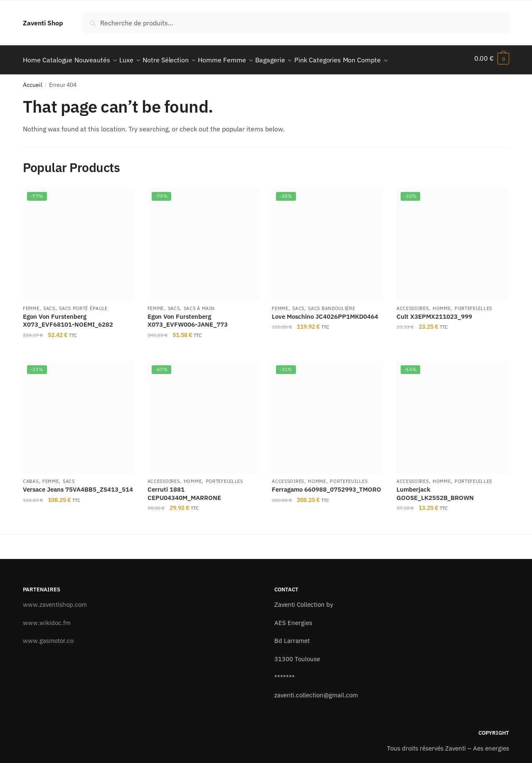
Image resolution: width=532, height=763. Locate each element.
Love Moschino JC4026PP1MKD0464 (325, 312)
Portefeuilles (473, 304)
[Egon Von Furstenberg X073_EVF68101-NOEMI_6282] (79, 240)
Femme (31, 304)
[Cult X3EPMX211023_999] (453, 240)
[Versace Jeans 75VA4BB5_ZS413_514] (79, 413)
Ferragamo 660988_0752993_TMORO (326, 486)
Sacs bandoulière (331, 304)
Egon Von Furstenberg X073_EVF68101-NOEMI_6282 (68, 316)
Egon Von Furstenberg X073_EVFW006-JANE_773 (188, 316)
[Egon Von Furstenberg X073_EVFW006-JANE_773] (204, 240)
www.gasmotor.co (48, 637)
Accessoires (413, 304)
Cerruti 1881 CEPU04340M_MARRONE (184, 490)
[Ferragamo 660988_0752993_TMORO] (328, 413)
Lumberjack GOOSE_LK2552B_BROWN (435, 490)
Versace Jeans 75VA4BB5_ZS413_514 (78, 486)
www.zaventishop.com (55, 600)
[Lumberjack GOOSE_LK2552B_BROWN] (453, 413)
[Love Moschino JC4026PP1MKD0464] (328, 240)
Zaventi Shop (43, 23)
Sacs (49, 304)
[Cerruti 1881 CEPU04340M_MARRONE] (204, 413)
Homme (442, 304)
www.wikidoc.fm (47, 619)
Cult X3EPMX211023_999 (434, 312)
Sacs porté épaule (83, 304)
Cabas (31, 477)
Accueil (33, 81)
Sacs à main (199, 304)
